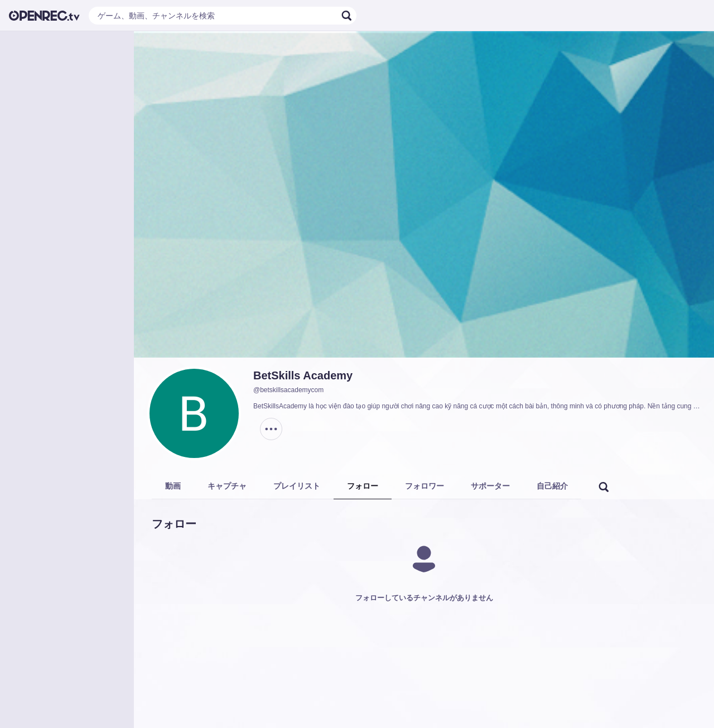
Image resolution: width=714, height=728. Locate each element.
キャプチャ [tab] (227, 486)
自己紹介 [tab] (552, 486)
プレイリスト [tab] (297, 486)
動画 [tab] (173, 486)
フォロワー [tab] (424, 486)
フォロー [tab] (363, 486)
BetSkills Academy (303, 375)
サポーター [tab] (490, 486)
